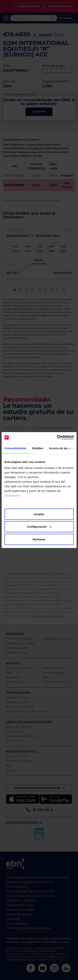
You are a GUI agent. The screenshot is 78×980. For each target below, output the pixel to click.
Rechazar (39, 539)
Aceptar (39, 514)
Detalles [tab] (38, 448)
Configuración (39, 527)
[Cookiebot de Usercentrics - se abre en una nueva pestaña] (57, 438)
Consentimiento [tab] (15, 448)
